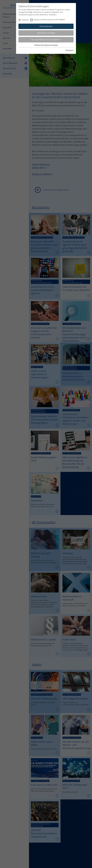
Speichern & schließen (46, 33)
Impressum (69, 50)
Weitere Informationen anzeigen (46, 45)
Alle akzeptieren (46, 26)
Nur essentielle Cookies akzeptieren (46, 40)
